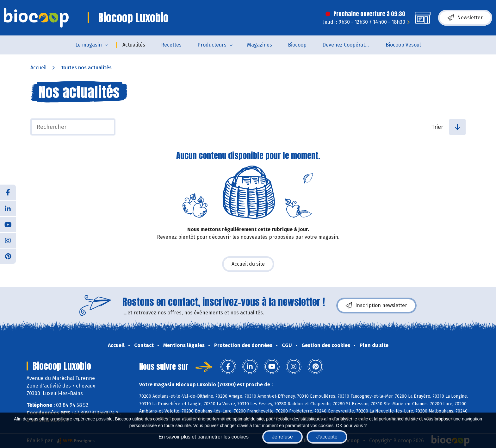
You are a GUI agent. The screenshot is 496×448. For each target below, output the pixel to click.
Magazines (260, 45)
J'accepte (327, 437)
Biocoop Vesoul (403, 45)
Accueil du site (248, 264)
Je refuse (282, 437)
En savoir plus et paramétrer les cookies (204, 437)
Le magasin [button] (89, 45)
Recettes (171, 45)
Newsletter (465, 18)
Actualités (134, 45)
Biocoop (297, 45)
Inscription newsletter (376, 306)
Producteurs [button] (212, 45)
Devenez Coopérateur (348, 45)
